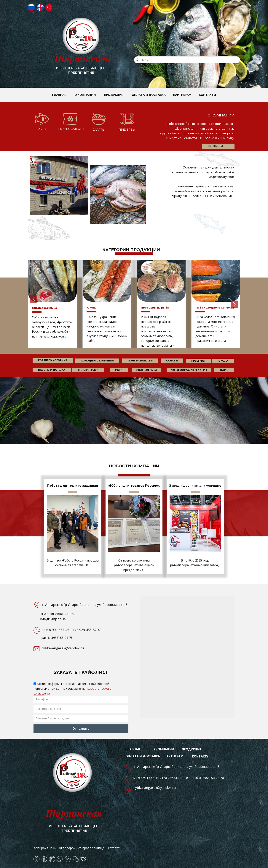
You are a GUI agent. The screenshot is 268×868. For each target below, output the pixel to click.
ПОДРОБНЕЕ (218, 146)
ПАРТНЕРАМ (182, 95)
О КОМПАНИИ (85, 95)
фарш (224, 370)
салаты (172, 360)
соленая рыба (147, 370)
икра (119, 370)
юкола (223, 361)
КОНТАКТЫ (208, 95)
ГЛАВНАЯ (59, 95)
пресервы (198, 361)
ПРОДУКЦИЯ (114, 95)
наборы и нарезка (52, 370)
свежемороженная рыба (189, 370)
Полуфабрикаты (140, 360)
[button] (33, 299)
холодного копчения (97, 360)
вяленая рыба (88, 370)
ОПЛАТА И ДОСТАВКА (149, 95)
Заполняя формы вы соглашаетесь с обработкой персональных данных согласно (72, 688)
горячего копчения (53, 360)
